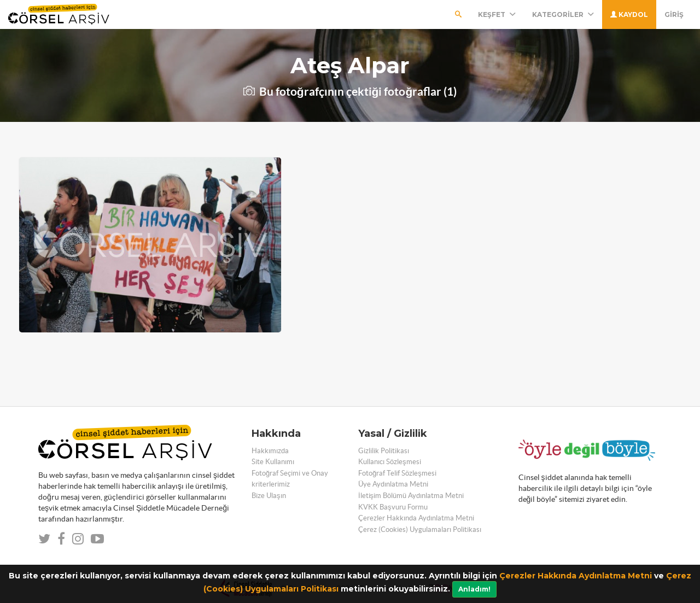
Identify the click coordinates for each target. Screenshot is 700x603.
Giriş (674, 14)
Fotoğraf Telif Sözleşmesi (397, 473)
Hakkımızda (270, 451)
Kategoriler (563, 14)
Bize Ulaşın (269, 496)
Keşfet (497, 14)
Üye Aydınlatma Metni (393, 484)
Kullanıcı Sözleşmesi (390, 462)
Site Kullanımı (273, 462)
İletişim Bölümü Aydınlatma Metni (411, 496)
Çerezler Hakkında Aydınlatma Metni (576, 576)
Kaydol (629, 14)
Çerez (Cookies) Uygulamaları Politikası (420, 529)
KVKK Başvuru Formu (393, 507)
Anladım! (474, 589)
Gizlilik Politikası (384, 451)
